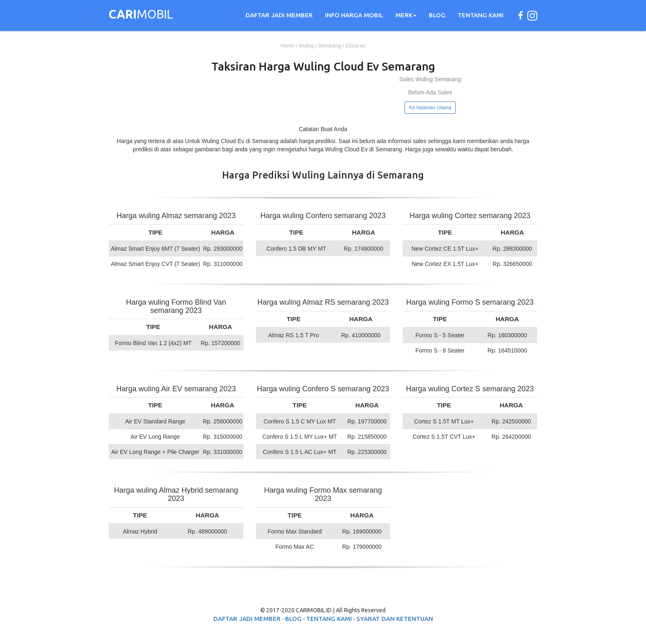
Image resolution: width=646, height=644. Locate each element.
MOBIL (141, 15)
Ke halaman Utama (430, 108)
